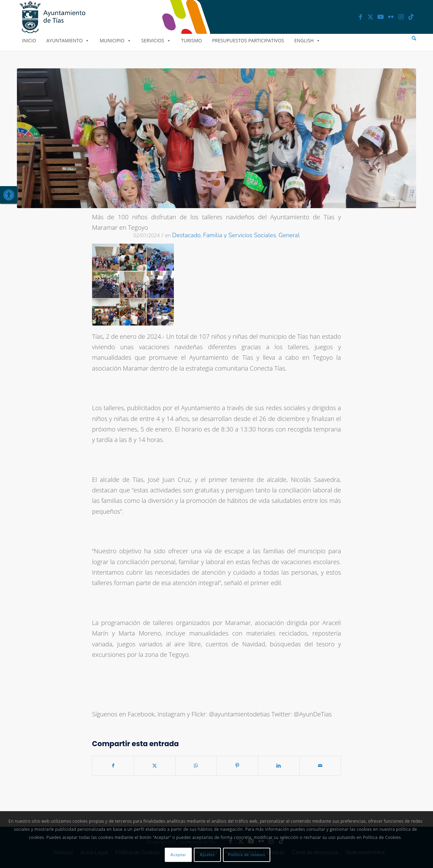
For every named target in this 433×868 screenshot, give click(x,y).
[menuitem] (414, 38)
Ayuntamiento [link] (68, 40)
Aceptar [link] (178, 855)
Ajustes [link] (208, 855)
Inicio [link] (29, 40)
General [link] (289, 235)
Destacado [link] (186, 235)
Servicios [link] (156, 40)
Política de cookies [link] (247, 855)
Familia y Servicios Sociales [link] (240, 235)
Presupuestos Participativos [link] (248, 40)
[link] (9, 195)
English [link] (307, 40)
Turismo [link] (191, 40)
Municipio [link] (115, 40)
